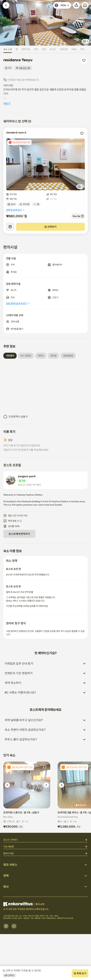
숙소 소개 (8, 49)
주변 (36, 49)
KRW (62, 5)
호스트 (53, 49)
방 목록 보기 (80, 973)
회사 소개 (40, 904)
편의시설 (26, 49)
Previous (5, 23)
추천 (82, 49)
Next (86, 23)
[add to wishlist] (82, 133)
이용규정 (64, 49)
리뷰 (44, 49)
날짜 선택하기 (9, 975)
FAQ (74, 49)
